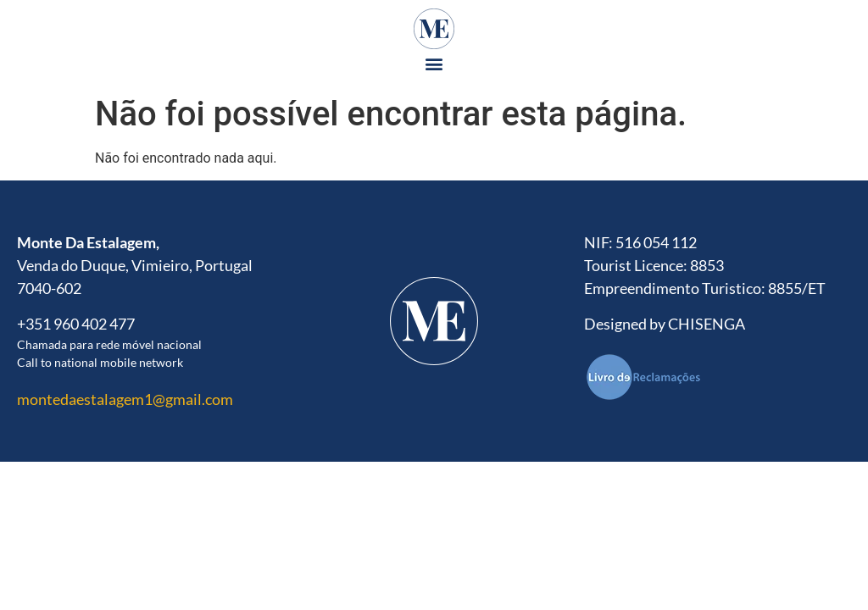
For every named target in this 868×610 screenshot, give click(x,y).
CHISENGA (707, 324)
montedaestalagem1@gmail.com (125, 399)
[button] (434, 63)
